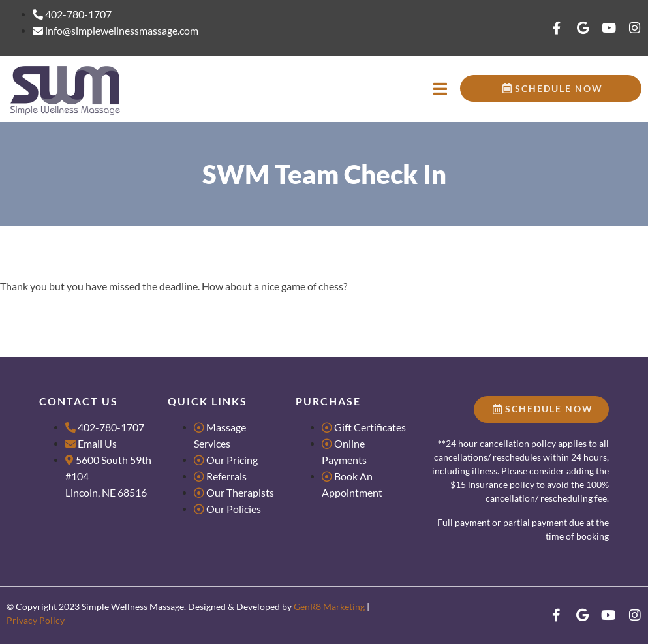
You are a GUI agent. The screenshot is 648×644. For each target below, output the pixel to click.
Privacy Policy (36, 620)
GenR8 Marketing (329, 606)
